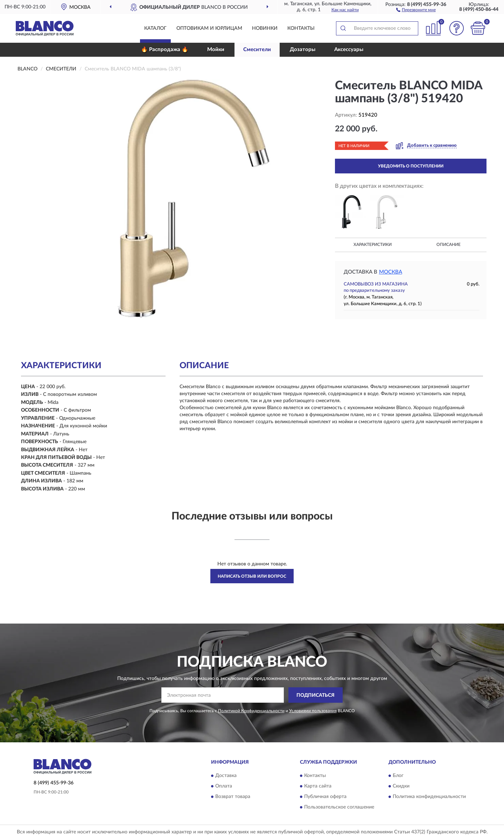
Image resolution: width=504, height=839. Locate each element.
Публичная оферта (325, 797)
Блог (398, 776)
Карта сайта (318, 786)
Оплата (224, 786)
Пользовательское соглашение (339, 807)
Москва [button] (391, 272)
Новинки (265, 28)
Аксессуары (349, 50)
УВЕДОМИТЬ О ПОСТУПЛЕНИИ (411, 166)
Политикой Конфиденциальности (251, 711)
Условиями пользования (313, 711)
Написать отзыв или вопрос (252, 576)
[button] (416, 9)
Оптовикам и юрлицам (209, 28)
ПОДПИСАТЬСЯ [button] (316, 695)
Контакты (301, 28)
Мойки (216, 50)
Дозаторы (303, 50)
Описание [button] (449, 245)
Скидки (401, 786)
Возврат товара (233, 797)
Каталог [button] (155, 28)
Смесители (257, 50)
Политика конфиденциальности (429, 797)
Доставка (226, 776)
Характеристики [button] (373, 245)
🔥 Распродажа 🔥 (165, 50)
